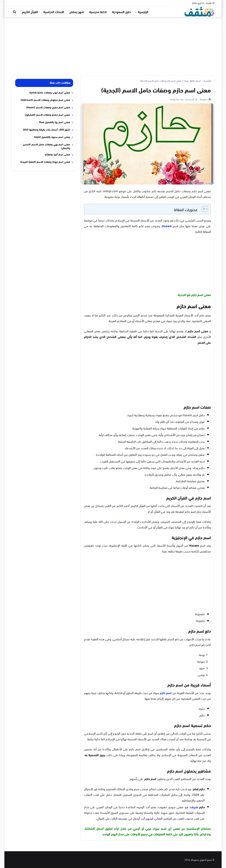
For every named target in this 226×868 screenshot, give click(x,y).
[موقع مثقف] (200, 11)
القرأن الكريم (30, 12)
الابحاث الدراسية (54, 12)
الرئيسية (143, 12)
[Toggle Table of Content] (203, 209)
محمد (113, 521)
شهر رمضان (77, 12)
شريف (194, 807)
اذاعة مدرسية (98, 12)
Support (203, 99)
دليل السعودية (121, 12)
